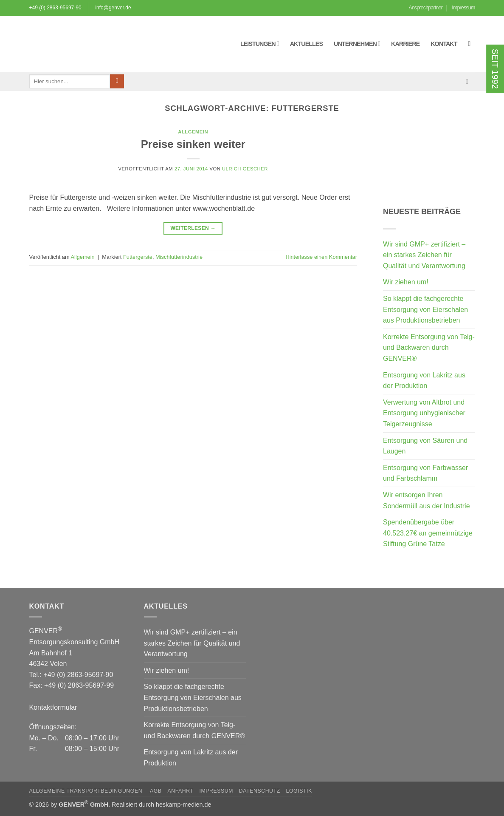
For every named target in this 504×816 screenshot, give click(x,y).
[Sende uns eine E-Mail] (469, 81)
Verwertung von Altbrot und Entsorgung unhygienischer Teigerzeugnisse (424, 413)
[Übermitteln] (117, 82)
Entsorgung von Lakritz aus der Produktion (424, 381)
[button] (472, 44)
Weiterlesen (193, 228)
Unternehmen (357, 44)
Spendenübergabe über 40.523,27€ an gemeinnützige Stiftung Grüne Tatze (428, 533)
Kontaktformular (53, 707)
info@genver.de (113, 8)
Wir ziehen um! (406, 282)
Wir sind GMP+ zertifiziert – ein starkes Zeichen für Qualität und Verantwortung (424, 255)
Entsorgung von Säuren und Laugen (425, 446)
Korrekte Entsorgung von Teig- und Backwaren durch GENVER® (429, 348)
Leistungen (260, 44)
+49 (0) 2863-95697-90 (55, 8)
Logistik (299, 791)
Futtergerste (138, 257)
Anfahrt (180, 791)
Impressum (463, 7)
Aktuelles (306, 44)
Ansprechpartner (425, 7)
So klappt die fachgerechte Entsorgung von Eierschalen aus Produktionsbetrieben (425, 309)
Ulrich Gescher (245, 169)
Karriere (405, 44)
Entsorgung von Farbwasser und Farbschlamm (425, 473)
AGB (156, 791)
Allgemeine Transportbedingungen (87, 791)
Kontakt (444, 44)
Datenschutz (260, 791)
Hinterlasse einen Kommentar (321, 257)
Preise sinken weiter (193, 144)
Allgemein (193, 132)
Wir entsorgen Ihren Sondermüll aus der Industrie (427, 500)
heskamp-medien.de (183, 805)
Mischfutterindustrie (179, 257)
